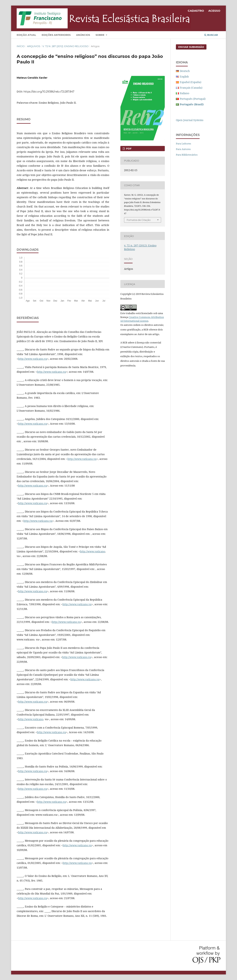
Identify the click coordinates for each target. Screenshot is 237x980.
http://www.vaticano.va (33, 359)
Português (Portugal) (193, 99)
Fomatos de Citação (139, 220)
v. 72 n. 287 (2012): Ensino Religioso (65, 46)
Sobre (100, 35)
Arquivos (34, 46)
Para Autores (183, 149)
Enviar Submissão (191, 47)
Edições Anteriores (56, 35)
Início (21, 46)
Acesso (214, 11)
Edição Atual (26, 35)
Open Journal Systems (190, 120)
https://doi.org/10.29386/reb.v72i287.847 (49, 92)
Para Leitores (183, 144)
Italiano (185, 93)
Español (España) (191, 82)
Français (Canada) (191, 88)
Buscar (211, 35)
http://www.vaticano (93, 551)
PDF (128, 149)
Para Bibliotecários (187, 155)
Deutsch (185, 71)
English (184, 76)
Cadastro (196, 11)
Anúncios (83, 35)
